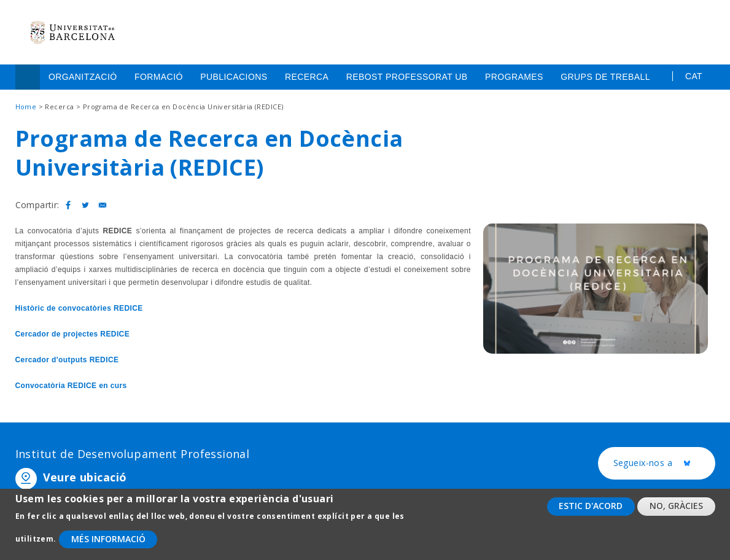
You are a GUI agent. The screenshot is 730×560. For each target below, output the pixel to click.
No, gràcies (676, 507)
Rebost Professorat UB (407, 77)
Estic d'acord (591, 507)
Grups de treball (605, 77)
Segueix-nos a (664, 464)
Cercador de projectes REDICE (73, 334)
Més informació (108, 541)
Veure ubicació (85, 477)
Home (28, 77)
